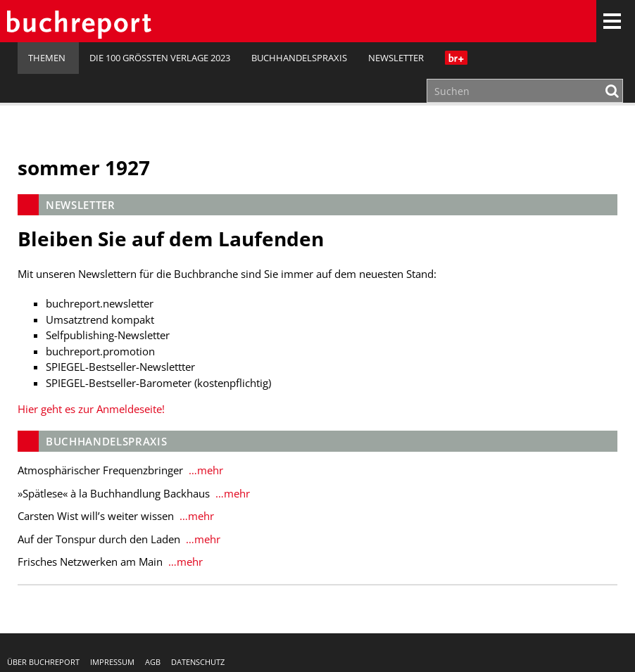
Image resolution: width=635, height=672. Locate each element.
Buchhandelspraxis (299, 58)
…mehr (205, 470)
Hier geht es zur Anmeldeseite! (91, 409)
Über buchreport (43, 662)
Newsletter (396, 58)
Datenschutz (198, 662)
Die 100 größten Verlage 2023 (160, 58)
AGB (153, 662)
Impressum (112, 662)
